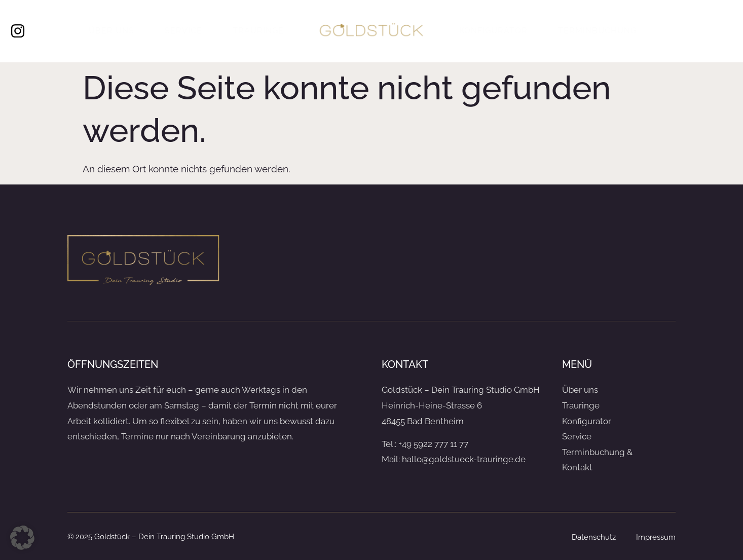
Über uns (112, 31)
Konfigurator (493, 31)
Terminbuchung (597, 31)
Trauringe (258, 31)
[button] (22, 538)
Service (183, 31)
